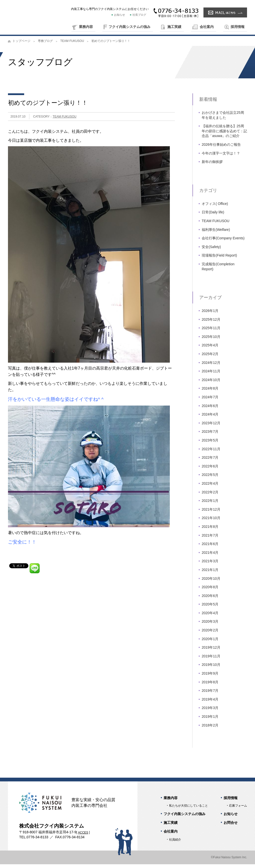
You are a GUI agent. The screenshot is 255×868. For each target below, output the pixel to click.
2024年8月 (210, 392)
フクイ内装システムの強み (129, 27)
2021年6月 (210, 548)
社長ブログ (139, 15)
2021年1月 (210, 574)
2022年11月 (211, 453)
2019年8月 (210, 686)
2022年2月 (210, 496)
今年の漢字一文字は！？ (221, 157)
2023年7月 (210, 435)
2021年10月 (211, 522)
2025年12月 (211, 323)
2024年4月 (210, 418)
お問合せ (231, 827)
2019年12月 (211, 651)
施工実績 (174, 27)
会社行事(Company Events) (223, 242)
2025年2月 (210, 358)
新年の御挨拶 (212, 166)
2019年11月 (211, 660)
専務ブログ (45, 45)
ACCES (83, 836)
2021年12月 (211, 513)
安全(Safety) (211, 251)
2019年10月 (211, 669)
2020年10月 (211, 582)
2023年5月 (210, 444)
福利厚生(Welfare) (216, 233)
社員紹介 (175, 844)
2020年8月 (210, 591)
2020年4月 (210, 617)
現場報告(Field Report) (219, 259)
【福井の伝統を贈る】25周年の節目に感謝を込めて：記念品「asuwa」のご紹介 (224, 135)
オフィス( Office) (215, 208)
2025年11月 (211, 332)
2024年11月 (211, 375)
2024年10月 (211, 384)
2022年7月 (210, 461)
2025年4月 (210, 349)
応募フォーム (238, 809)
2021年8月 (210, 531)
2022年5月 (210, 479)
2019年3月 (210, 712)
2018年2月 (210, 729)
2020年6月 (210, 599)
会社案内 (207, 27)
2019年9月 (210, 677)
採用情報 (238, 27)
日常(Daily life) (213, 216)
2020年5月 (210, 608)
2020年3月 (210, 625)
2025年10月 (211, 341)
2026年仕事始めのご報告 (221, 148)
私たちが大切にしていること (189, 809)
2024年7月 (210, 401)
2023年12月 (211, 427)
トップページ (21, 45)
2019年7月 (210, 695)
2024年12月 (211, 366)
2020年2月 (210, 634)
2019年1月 (210, 721)
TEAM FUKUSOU (72, 45)
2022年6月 (210, 470)
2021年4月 (210, 556)
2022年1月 (210, 505)
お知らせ (120, 15)
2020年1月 (210, 643)
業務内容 (86, 27)
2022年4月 (210, 487)
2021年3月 (210, 565)
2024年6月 (210, 410)
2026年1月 (210, 315)
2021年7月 (210, 539)
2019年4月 (210, 703)
